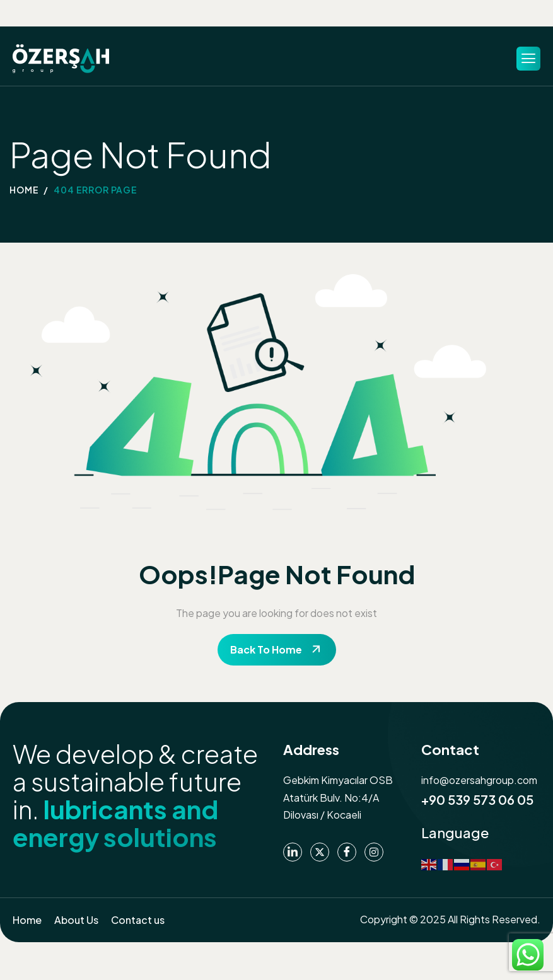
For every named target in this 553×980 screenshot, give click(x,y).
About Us (76, 920)
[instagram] (374, 852)
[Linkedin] (293, 852)
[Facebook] (347, 852)
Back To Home (266, 649)
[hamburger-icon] (528, 59)
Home (27, 920)
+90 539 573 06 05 (477, 799)
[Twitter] (320, 852)
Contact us (138, 920)
